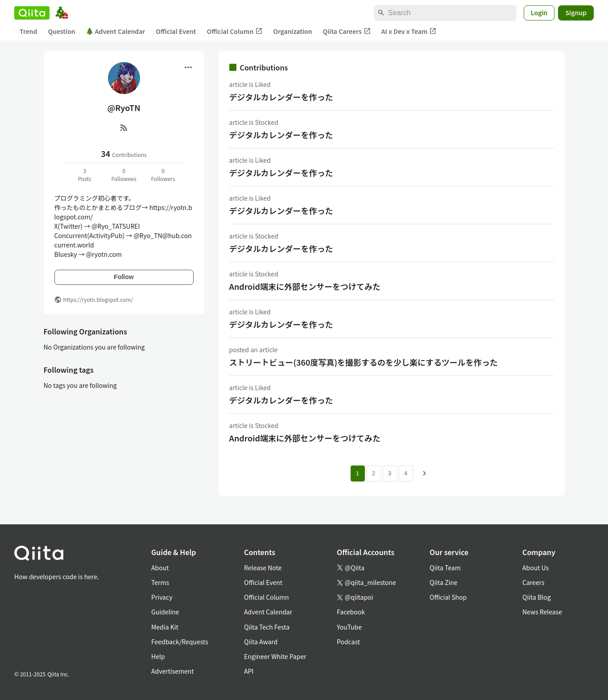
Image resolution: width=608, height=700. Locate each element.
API (249, 671)
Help (158, 656)
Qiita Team (445, 568)
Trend (28, 31)
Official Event (176, 31)
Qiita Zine (444, 582)
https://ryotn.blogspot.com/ (98, 299)
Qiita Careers (347, 31)
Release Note (263, 568)
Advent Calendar (116, 31)
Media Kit (165, 627)
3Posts (85, 175)
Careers (533, 582)
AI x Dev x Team (409, 31)
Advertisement (173, 671)
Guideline (165, 612)
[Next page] (425, 474)
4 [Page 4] (406, 473)
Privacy (162, 597)
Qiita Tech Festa (267, 627)
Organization (292, 31)
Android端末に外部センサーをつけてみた (305, 286)
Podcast (348, 642)
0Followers (163, 175)
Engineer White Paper (275, 656)
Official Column (235, 31)
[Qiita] (32, 13)
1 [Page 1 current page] (358, 473)
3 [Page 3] (390, 473)
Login (539, 12)
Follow (124, 277)
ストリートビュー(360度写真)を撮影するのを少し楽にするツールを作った (364, 362)
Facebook (351, 612)
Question (61, 31)
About (160, 568)
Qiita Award (261, 642)
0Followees (124, 175)
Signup (576, 12)
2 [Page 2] (374, 473)
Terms (160, 582)
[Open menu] (188, 67)
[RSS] (124, 128)
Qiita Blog (537, 597)
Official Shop (448, 597)
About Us (536, 568)
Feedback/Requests (180, 642)
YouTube (349, 627)
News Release (542, 612)
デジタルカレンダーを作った (281, 97)
